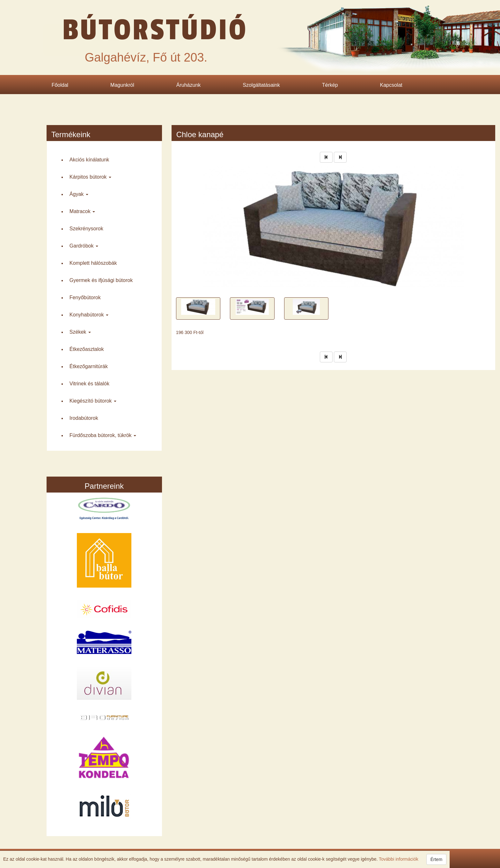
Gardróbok (84, 246)
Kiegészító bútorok (93, 401)
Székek (80, 332)
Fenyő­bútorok (85, 297)
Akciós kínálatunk (89, 160)
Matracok (82, 211)
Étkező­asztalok (87, 349)
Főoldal (60, 85)
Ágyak (79, 194)
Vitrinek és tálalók (89, 384)
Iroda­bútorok (84, 418)
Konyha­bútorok (89, 315)
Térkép (330, 85)
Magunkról (122, 85)
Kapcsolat (391, 85)
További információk (398, 859)
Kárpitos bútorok (90, 177)
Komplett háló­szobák (93, 263)
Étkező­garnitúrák (89, 366)
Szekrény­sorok (86, 229)
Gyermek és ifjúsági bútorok (101, 280)
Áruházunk (189, 85)
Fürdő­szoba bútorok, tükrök (103, 435)
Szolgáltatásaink (261, 85)
